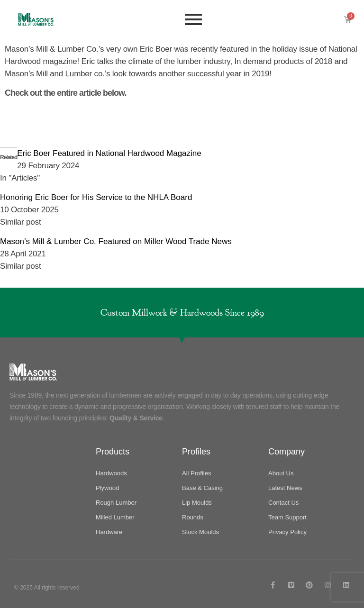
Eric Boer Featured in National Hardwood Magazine (109, 153)
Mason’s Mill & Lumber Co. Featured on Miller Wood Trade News (116, 241)
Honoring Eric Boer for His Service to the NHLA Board (96, 197)
